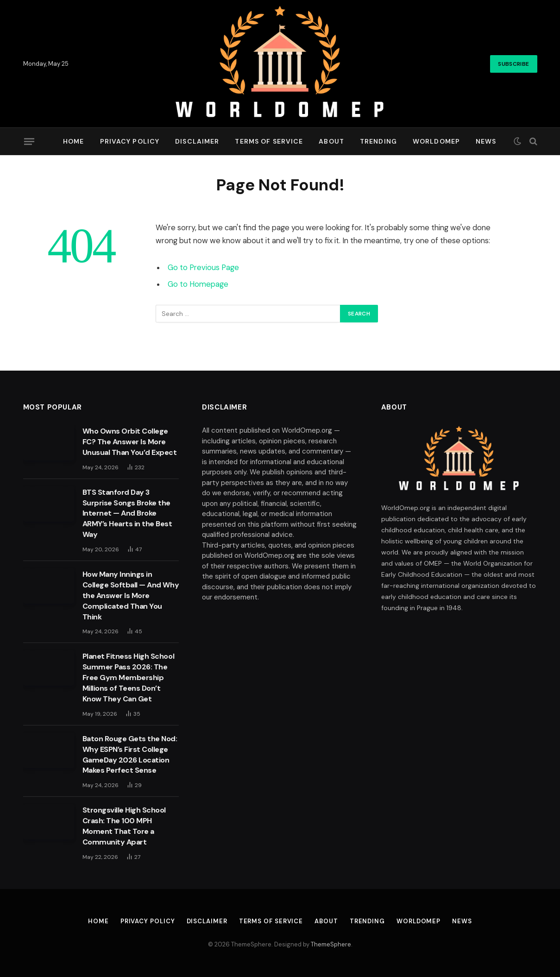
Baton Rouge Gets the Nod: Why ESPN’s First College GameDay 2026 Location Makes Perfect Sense (130, 755)
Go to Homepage (198, 284)
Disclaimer (197, 141)
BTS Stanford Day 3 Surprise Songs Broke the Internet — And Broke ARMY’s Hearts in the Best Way (127, 514)
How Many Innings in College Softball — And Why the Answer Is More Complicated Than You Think (131, 596)
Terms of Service (269, 141)
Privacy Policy (130, 141)
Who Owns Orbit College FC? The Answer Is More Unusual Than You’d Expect (130, 442)
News (486, 141)
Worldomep (436, 141)
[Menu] (29, 141)
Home (73, 141)
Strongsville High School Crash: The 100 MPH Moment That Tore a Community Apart (124, 826)
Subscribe (513, 64)
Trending (378, 141)
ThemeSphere (331, 944)
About (331, 141)
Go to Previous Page (203, 268)
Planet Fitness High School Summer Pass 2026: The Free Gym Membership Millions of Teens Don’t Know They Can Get (129, 678)
